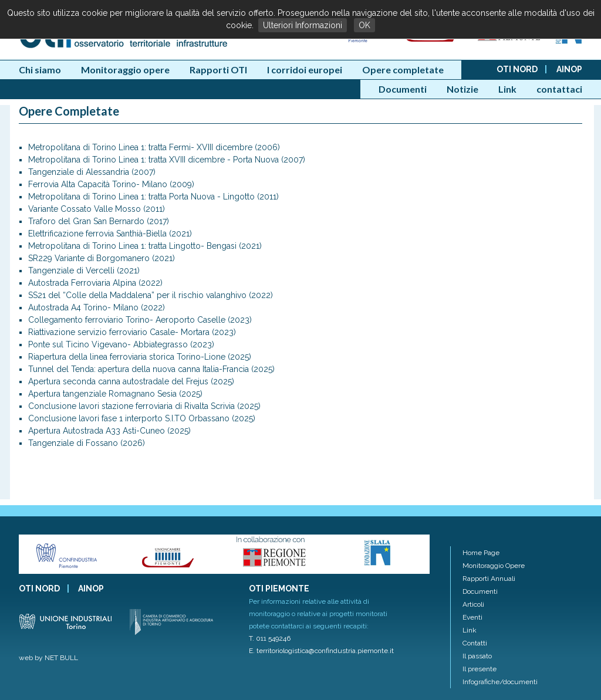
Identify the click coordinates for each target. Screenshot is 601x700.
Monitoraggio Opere (494, 566)
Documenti (403, 89)
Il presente (480, 669)
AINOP (569, 69)
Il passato (477, 656)
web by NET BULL (48, 658)
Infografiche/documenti (500, 682)
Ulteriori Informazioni (303, 25)
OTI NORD (517, 69)
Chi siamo (40, 70)
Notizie (462, 89)
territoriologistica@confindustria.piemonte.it (325, 651)
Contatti (475, 643)
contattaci (559, 89)
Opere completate (403, 70)
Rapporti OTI (218, 70)
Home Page (481, 553)
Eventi (472, 617)
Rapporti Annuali (489, 579)
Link (507, 89)
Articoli (473, 604)
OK (364, 25)
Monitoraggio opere (125, 70)
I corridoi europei (305, 70)
